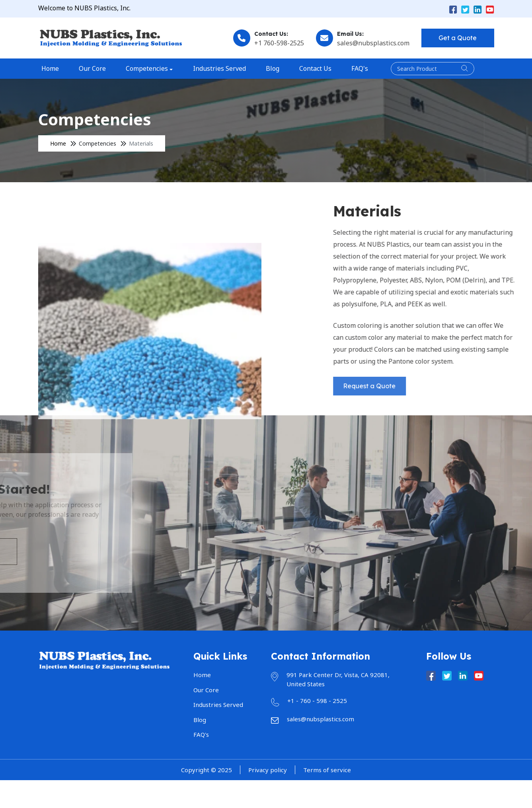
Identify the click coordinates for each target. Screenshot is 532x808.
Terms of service (327, 770)
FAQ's (360, 68)
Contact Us (315, 68)
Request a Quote (433, 386)
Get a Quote (458, 38)
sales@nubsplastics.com (373, 43)
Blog (273, 68)
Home (50, 68)
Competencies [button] (147, 68)
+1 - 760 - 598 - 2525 (317, 701)
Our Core (92, 68)
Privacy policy (268, 770)
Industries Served (219, 68)
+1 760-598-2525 (279, 43)
